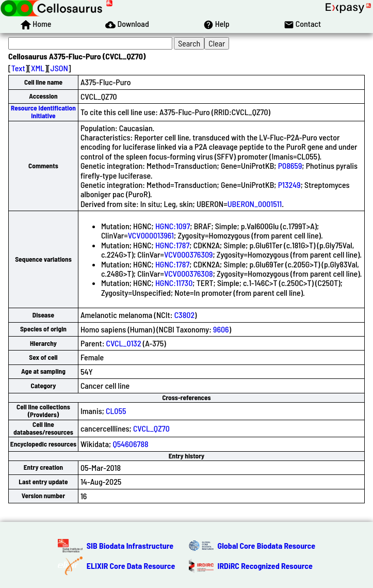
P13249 (289, 185)
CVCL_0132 (124, 343)
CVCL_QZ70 (151, 428)
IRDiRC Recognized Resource (265, 566)
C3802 (184, 315)
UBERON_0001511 (255, 204)
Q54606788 (130, 444)
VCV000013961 (151, 235)
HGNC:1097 (173, 226)
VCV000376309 (188, 254)
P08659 (290, 165)
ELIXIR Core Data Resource (131, 566)
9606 (221, 329)
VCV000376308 (189, 273)
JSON (59, 68)
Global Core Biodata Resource (267, 545)
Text (18, 68)
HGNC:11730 (174, 283)
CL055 (116, 411)
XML (38, 68)
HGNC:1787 (172, 245)
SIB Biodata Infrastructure (130, 545)
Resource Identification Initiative (43, 112)
